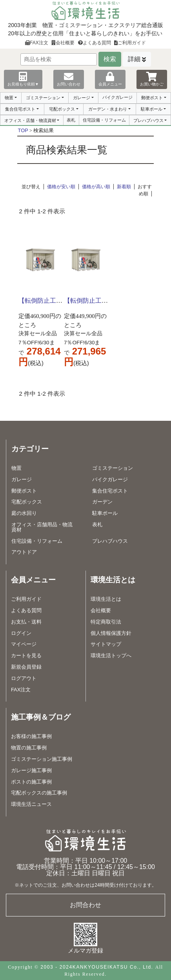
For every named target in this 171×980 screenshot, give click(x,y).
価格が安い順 (61, 187)
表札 (71, 120)
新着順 (124, 187)
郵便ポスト (152, 98)
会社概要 (63, 43)
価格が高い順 (96, 187)
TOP (23, 130)
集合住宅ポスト (20, 109)
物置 (9, 98)
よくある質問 (95, 43)
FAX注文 (37, 43)
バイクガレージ (117, 97)
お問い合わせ (69, 79)
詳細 (134, 59)
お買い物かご (152, 79)
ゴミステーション (43, 98)
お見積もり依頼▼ (23, 79)
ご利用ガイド (130, 43)
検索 (110, 59)
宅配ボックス (62, 109)
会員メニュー (110, 79)
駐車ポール (152, 109)
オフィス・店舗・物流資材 (30, 120)
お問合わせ (85, 905)
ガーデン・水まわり (108, 109)
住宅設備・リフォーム (104, 120)
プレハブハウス (148, 120)
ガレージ (82, 98)
